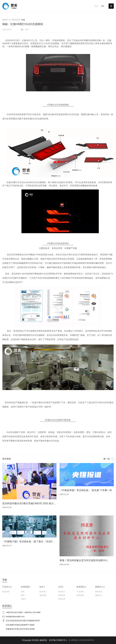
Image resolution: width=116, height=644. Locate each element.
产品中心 (6, 587)
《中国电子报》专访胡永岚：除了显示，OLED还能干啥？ (33, 542)
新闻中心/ (7, 20)
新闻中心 (99, 587)
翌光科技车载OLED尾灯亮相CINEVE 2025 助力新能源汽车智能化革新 (40, 503)
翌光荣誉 (62, 599)
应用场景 (25, 587)
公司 (60, 587)
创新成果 (43, 595)
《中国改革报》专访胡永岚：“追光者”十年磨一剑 (86, 490)
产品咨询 (80, 592)
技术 (42, 587)
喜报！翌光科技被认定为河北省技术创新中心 (84, 560)
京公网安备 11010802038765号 (81, 640)
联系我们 (81, 587)
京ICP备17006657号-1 (58, 640)
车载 (23, 592)
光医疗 (24, 599)
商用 (23, 595)
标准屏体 (6, 592)
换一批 (109, 459)
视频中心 (99, 595)
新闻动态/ (16, 20)
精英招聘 (80, 595)
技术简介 (43, 592)
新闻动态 (99, 592)
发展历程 (62, 595)
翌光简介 (62, 592)
